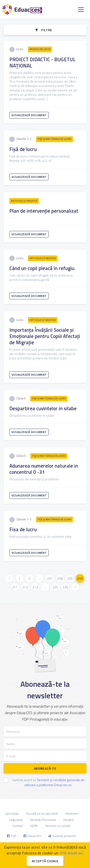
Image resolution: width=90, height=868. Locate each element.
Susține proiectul (62, 836)
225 (55, 587)
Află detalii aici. (72, 853)
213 (35, 587)
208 (60, 578)
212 (25, 587)
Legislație (16, 820)
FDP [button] (12, 836)
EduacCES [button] (32, 836)
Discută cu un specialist (42, 814)
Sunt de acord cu (48, 782)
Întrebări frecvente (43, 820)
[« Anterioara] (9, 578)
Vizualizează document (29, 115)
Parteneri (72, 814)
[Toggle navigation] (81, 10)
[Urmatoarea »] (75, 587)
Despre (69, 820)
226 (65, 587)
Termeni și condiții (58, 826)
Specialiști (12, 814)
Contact (18, 826)
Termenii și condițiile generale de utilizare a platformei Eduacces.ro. (54, 782)
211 (15, 587)
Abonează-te (45, 768)
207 (50, 578)
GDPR (34, 826)
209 (70, 578)
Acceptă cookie (45, 861)
